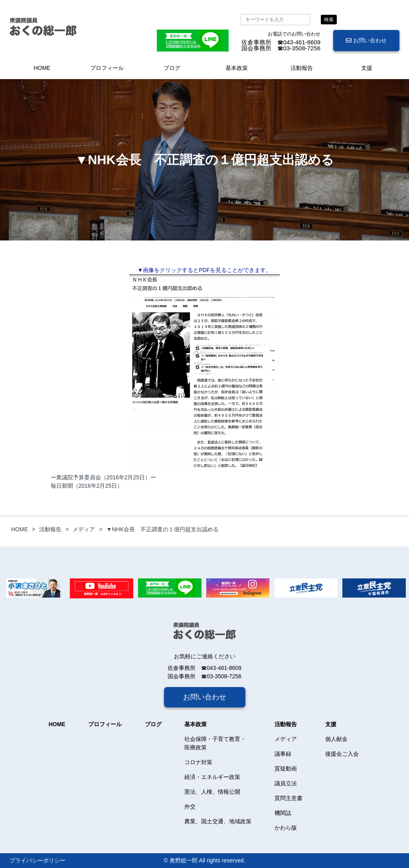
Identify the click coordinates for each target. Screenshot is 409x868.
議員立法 (286, 783)
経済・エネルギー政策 (212, 777)
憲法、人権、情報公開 (212, 792)
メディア (286, 739)
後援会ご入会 (342, 754)
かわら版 (286, 828)
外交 (190, 806)
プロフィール (107, 68)
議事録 (283, 754)
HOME (42, 68)
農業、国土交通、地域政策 (218, 821)
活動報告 (302, 68)
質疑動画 (286, 769)
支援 (367, 68)
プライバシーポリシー (38, 860)
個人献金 (336, 739)
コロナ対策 (198, 762)
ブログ (172, 68)
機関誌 (283, 813)
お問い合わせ (366, 40)
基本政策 (237, 68)
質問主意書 (288, 798)
